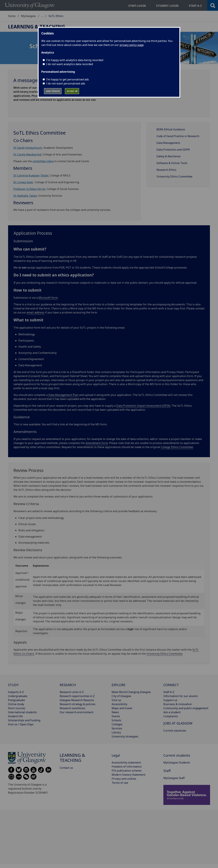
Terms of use (120, 783)
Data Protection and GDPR (173, 150)
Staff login (137, 6)
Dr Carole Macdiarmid (27, 154)
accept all (72, 91)
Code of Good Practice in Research (178, 136)
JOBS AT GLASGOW (178, 723)
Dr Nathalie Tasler (25, 196)
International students (22, 712)
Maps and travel (122, 708)
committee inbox (43, 161)
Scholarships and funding (24, 720)
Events (116, 716)
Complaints (171, 716)
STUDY (13, 685)
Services (117, 728)
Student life (15, 716)
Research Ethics (166, 170)
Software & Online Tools (172, 163)
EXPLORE (119, 685)
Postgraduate (16, 700)
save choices (53, 91)
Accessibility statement (126, 763)
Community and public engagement (186, 708)
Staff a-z (195, 6)
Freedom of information (127, 767)
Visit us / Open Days (21, 724)
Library (116, 732)
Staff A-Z (169, 692)
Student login (167, 6)
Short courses (17, 708)
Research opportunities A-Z (77, 696)
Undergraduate (18, 696)
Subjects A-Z (16, 692)
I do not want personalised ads (66, 83)
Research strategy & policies (78, 704)
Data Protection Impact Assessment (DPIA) (143, 406)
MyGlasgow (28, 16)
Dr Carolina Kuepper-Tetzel (31, 175)
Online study (16, 704)
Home (12, 16)
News (115, 712)
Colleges (117, 724)
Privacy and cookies (124, 779)
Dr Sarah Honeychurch (28, 148)
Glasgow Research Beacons (77, 700)
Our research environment (77, 712)
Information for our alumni (181, 696)
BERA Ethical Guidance (171, 129)
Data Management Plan (63, 395)
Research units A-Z (72, 692)
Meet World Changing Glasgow (131, 692)
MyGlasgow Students (177, 763)
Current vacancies (175, 731)
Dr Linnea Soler (23, 182)
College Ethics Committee (177, 447)
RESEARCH (68, 685)
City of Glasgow (121, 696)
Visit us (116, 700)
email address (35, 312)
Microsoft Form (48, 298)
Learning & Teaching (54, 16)
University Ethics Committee (174, 176)
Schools (116, 720)
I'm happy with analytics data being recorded (75, 60)
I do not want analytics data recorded (70, 64)
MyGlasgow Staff (174, 778)
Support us (170, 700)
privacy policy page (132, 45)
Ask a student (172, 712)
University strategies (125, 736)
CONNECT (171, 685)
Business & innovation (178, 704)
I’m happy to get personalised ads (68, 79)
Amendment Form (97, 443)
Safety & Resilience (169, 156)
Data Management (168, 143)
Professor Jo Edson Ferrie (29, 189)
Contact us (66, 768)
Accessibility (119, 704)
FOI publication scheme (127, 771)
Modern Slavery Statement (128, 775)
